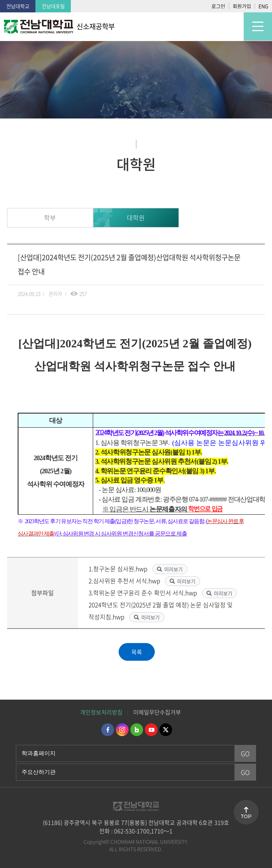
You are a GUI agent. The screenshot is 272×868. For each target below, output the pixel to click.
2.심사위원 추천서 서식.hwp (125, 581)
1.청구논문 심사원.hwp (119, 569)
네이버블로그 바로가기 (137, 730)
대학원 (136, 218)
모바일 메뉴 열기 (258, 27)
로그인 (218, 6)
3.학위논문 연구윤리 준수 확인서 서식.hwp (143, 593)
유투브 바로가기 (151, 730)
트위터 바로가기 (166, 730)
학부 (50, 218)
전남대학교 (18, 6)
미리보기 (174, 569)
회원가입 (242, 6)
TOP (246, 816)
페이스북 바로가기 (108, 730)
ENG (263, 6)
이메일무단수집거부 (157, 712)
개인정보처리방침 (101, 712)
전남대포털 (53, 6)
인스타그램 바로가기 (122, 730)
